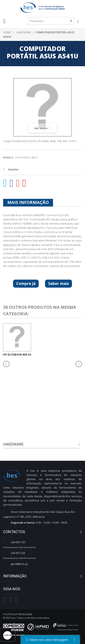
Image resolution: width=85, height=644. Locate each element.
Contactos (14, 532)
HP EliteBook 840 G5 (17, 355)
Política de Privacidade (18, 614)
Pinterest (24, 183)
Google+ (18, 183)
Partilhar (12, 183)
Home (7, 32)
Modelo (8, 157)
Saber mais (58, 283)
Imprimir (13, 169)
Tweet (5, 183)
